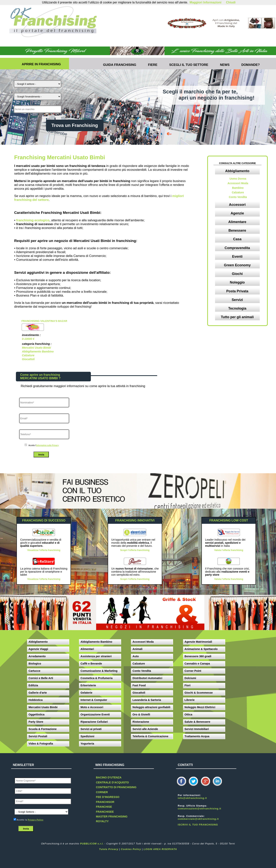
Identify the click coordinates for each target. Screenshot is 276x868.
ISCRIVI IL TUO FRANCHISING (198, 825)
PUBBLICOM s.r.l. (92, 844)
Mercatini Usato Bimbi (36, 348)
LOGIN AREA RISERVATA (160, 849)
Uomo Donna (238, 179)
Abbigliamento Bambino (38, 351)
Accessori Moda (238, 183)
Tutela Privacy (109, 849)
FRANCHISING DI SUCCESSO (44, 520)
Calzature (28, 355)
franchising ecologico (33, 220)
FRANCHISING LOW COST (229, 520)
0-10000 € (28, 339)
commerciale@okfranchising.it (198, 819)
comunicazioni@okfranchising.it (199, 809)
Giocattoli (28, 359)
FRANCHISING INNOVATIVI (135, 520)
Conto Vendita (238, 197)
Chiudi (231, 2)
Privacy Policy (36, 820)
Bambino (238, 188)
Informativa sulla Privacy (48, 445)
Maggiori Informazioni (205, 2)
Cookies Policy (131, 849)
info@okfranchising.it (192, 798)
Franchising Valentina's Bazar (44, 321)
